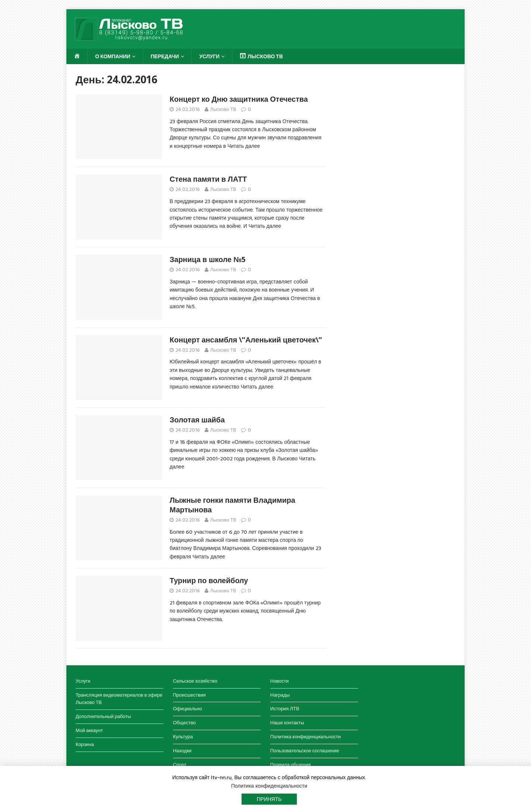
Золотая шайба (197, 420)
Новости (280, 681)
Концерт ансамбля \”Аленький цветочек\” (246, 340)
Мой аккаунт (89, 730)
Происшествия (189, 695)
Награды (280, 695)
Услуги (209, 56)
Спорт (180, 765)
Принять (269, 799)
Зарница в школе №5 (208, 259)
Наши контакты (287, 723)
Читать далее (244, 146)
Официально (188, 709)
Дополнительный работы (103, 716)
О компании (113, 56)
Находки (182, 751)
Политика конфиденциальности (306, 737)
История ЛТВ (285, 709)
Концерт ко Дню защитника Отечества (239, 99)
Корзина (85, 744)
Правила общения (291, 765)
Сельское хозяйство (195, 681)
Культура (183, 737)
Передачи (165, 56)
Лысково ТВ (223, 109)
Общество (184, 723)
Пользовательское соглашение (305, 751)
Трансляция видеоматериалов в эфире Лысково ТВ (119, 699)
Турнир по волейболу (209, 581)
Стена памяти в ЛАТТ (208, 179)
